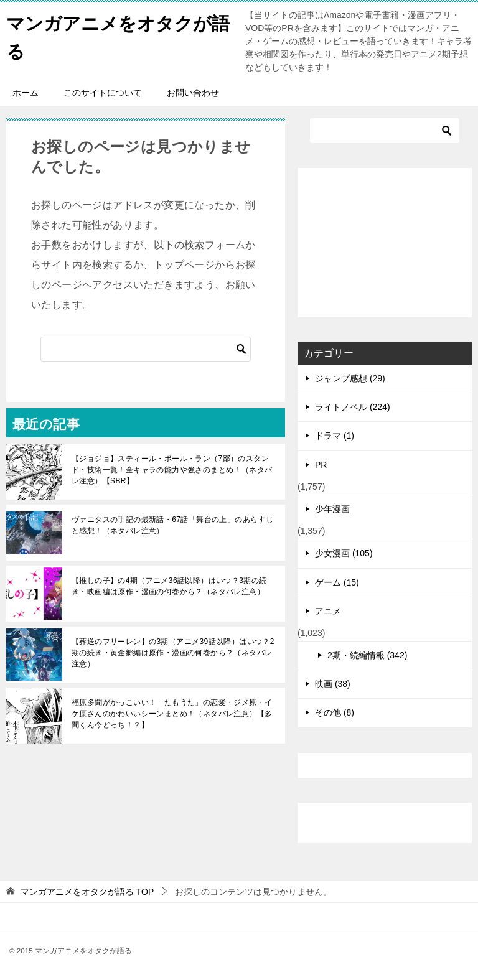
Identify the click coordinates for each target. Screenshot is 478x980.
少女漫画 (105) (344, 553)
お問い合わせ (193, 93)
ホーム (26, 93)
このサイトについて (103, 93)
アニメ (328, 611)
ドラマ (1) (335, 436)
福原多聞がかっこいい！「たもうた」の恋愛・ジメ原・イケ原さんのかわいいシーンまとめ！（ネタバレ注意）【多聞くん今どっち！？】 (172, 714)
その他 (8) (335, 712)
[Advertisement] (385, 243)
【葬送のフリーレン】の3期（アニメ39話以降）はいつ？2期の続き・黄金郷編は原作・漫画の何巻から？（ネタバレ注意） (173, 653)
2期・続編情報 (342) (367, 655)
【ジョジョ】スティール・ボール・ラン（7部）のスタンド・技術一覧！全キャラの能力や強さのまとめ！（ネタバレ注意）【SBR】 (172, 470)
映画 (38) (333, 684)
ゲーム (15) (337, 582)
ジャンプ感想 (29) (350, 378)
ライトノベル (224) (353, 407)
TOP (87, 892)
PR (321, 465)
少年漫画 (332, 509)
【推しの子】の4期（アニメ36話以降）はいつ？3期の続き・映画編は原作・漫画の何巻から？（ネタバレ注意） (169, 586)
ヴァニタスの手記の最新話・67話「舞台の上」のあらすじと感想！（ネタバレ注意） (172, 525)
